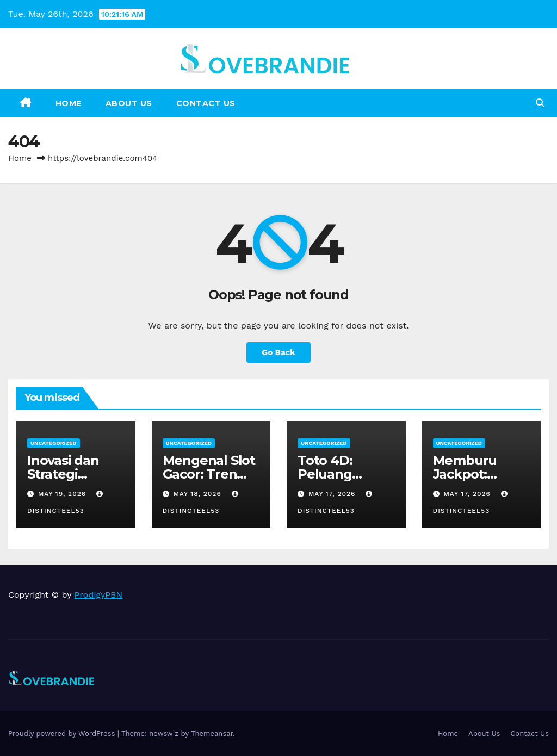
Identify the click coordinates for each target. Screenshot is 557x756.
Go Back (278, 352)
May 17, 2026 (333, 494)
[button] (540, 103)
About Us (129, 103)
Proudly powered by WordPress (63, 733)
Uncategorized (54, 443)
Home (69, 103)
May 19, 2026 (63, 494)
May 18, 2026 (198, 494)
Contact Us (206, 103)
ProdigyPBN (99, 595)
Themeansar (212, 733)
